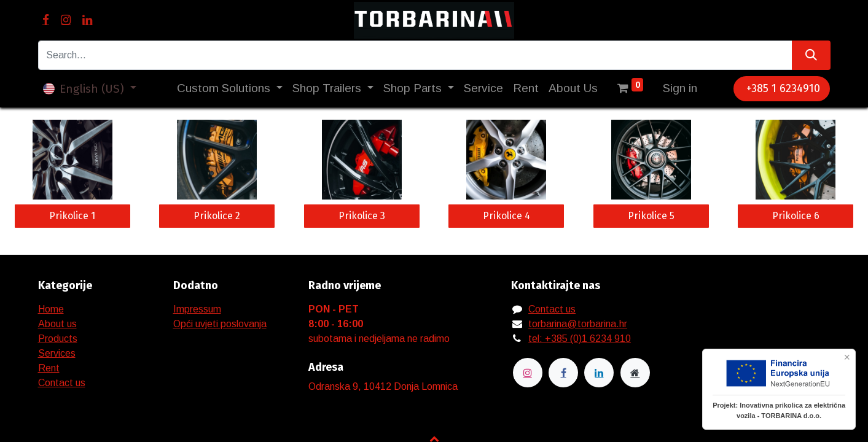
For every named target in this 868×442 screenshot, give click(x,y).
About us (57, 324)
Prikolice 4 (506, 216)
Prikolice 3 (362, 216)
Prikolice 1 (72, 216)
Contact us (62, 383)
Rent (49, 368)
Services (57, 353)
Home (51, 309)
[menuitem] (483, 89)
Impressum (197, 309)
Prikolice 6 (796, 216)
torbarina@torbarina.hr (578, 324)
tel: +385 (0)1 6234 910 (580, 339)
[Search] (811, 55)
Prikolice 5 (651, 216)
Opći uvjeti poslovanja (220, 324)
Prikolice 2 (217, 216)
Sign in (680, 88)
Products (58, 339)
